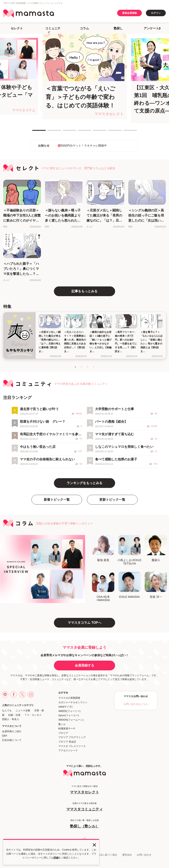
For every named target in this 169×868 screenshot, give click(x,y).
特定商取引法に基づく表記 (103, 855)
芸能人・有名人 (11, 719)
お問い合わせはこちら (136, 704)
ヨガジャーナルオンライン (73, 702)
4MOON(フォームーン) (71, 720)
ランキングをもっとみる (84, 483)
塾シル (62, 724)
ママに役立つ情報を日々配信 (84, 790)
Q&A (5, 736)
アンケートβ (152, 28)
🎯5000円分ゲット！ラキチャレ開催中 (82, 146)
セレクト (17, 28)
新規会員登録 (129, 13)
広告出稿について (12, 740)
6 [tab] (110, 132)
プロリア (63, 733)
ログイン (156, 13)
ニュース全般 (23, 710)
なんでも (7, 710)
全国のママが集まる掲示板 (84, 807)
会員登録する (84, 665)
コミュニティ (53, 30)
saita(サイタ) (65, 707)
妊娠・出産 (14, 715)
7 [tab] (125, 132)
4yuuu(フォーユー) (69, 715)
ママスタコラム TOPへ (84, 623)
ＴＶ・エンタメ (33, 715)
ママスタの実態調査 (69, 698)
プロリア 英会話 (67, 742)
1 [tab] (34, 132)
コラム (84, 28)
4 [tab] (80, 132)
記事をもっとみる (84, 291)
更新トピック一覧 (112, 500)
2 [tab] (49, 132)
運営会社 (127, 855)
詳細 (56, 858)
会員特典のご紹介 (12, 731)
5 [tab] (95, 132)
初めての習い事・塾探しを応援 (84, 824)
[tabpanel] (85, 76)
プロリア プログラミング (72, 737)
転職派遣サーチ (67, 729)
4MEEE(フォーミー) (69, 711)
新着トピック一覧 (57, 500)
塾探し (118, 28)
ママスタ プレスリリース (72, 746)
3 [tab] (65, 132)
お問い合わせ (144, 855)
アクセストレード (68, 750)
